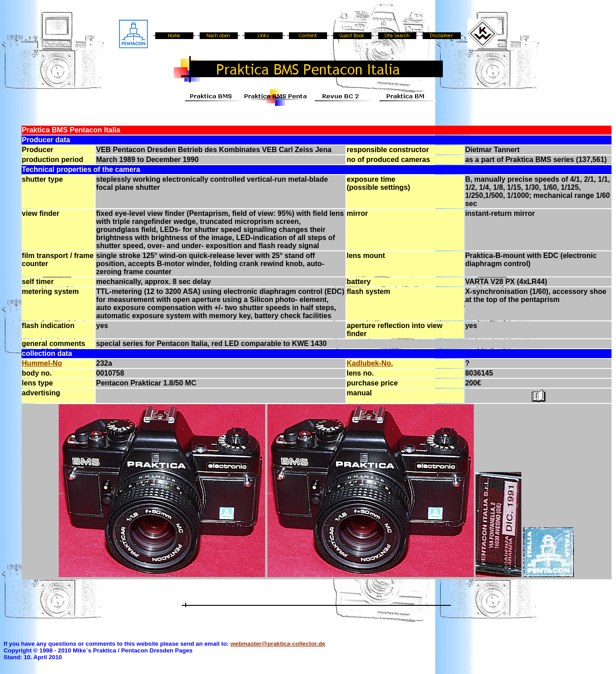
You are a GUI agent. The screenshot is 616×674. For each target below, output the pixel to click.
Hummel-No (42, 363)
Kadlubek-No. (370, 363)
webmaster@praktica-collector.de (278, 644)
